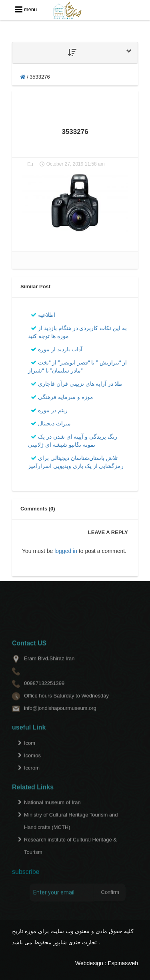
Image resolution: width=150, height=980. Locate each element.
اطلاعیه (43, 315)
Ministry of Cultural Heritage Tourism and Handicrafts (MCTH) (71, 831)
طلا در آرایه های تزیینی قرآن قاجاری (77, 384)
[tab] (75, 53)
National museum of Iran (52, 812)
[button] (75, 53)
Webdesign (89, 963)
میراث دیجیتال (51, 423)
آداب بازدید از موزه (57, 349)
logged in (66, 551)
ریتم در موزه (49, 410)
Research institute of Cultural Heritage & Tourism (70, 856)
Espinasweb (123, 963)
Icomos (32, 765)
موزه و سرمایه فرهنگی (62, 397)
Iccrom (32, 777)
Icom (30, 752)
